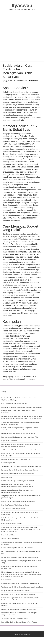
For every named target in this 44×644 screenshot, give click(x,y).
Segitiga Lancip (7, 477)
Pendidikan (35, 80)
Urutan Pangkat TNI (8, 463)
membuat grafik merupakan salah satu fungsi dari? (18, 474)
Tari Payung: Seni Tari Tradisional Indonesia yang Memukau (21, 466)
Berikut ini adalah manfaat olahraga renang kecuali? (19, 433)
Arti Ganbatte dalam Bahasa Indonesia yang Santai (19, 450)
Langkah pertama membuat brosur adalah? (16, 591)
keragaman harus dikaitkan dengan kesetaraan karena (20, 470)
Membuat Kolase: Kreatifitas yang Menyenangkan (18, 594)
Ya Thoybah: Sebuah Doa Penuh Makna (15, 618)
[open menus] (3, 6)
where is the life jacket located (11, 524)
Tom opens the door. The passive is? (14, 509)
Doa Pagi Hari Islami (8, 535)
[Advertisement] (22, 34)
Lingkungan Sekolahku (9, 441)
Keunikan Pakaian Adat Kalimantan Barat (15, 505)
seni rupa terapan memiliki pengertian (14, 404)
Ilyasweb (22, 5)
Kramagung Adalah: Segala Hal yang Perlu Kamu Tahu (20, 437)
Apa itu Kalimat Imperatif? (10, 539)
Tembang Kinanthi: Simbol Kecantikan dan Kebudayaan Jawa (22, 587)
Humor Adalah (6, 580)
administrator (8, 80)
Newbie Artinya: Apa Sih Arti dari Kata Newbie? (17, 548)
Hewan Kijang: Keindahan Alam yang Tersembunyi (18, 501)
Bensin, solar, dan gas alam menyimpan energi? (18, 481)
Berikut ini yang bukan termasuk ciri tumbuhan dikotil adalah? (22, 407)
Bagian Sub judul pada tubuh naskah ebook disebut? (19, 609)
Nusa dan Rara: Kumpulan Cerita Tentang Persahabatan (20, 583)
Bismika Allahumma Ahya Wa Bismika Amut (16, 459)
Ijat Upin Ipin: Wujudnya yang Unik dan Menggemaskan (20, 557)
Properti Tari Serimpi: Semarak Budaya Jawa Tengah (19, 622)
